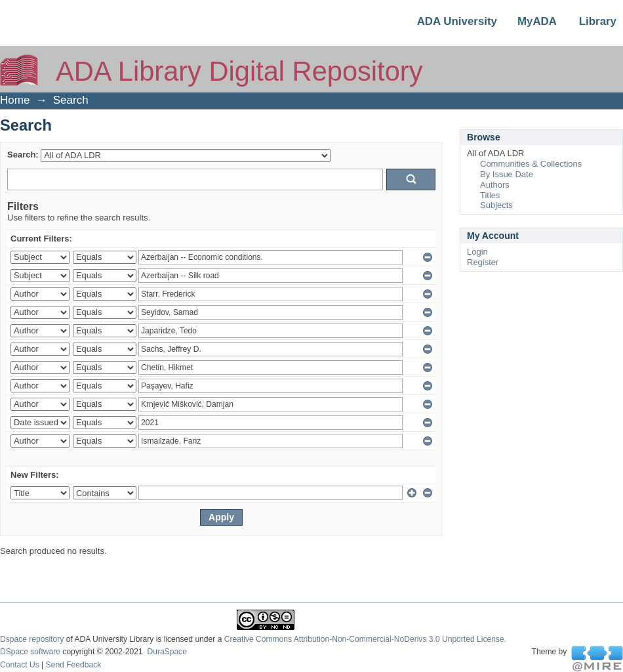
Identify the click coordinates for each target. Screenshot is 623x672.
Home (15, 100)
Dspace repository (32, 639)
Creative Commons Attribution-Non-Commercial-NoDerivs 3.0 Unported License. (365, 639)
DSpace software (30, 652)
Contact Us (20, 665)
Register (483, 262)
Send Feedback (74, 665)
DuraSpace (167, 652)
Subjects (496, 205)
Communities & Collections (531, 164)
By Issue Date (507, 174)
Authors (495, 185)
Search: (23, 155)
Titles (490, 195)
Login (477, 252)
